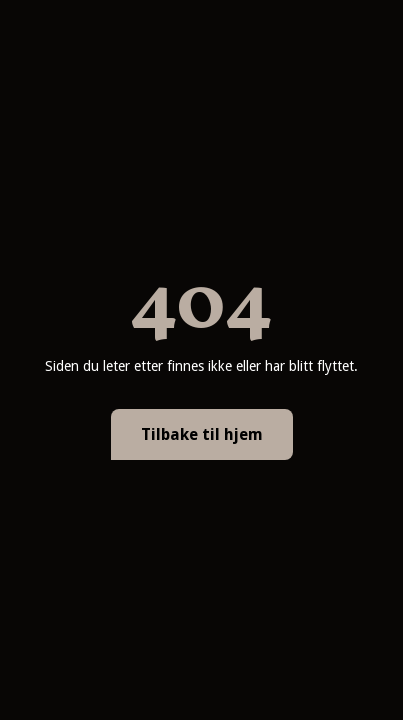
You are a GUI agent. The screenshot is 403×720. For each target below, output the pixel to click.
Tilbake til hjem (202, 434)
